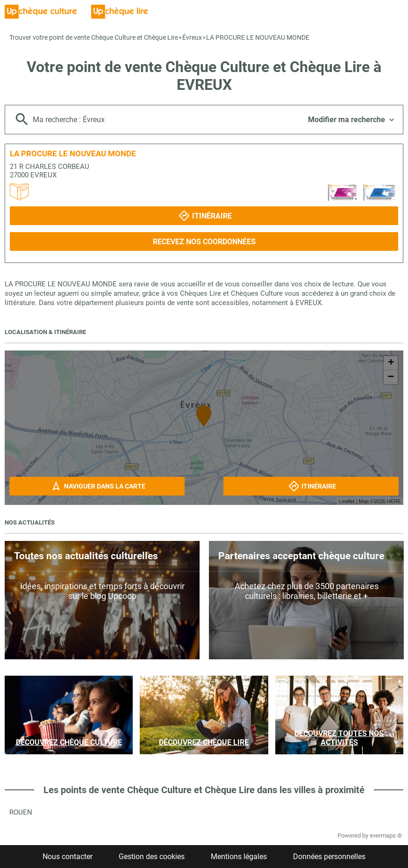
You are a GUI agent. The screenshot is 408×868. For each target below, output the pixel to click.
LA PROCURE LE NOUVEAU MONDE (258, 37)
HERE (394, 501)
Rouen (21, 812)
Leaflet (347, 501)
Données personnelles (329, 857)
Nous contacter (68, 857)
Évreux (192, 37)
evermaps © (386, 835)
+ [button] (391, 363)
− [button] (391, 377)
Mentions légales (239, 857)
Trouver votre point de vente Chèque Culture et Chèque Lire (94, 37)
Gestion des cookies (152, 857)
